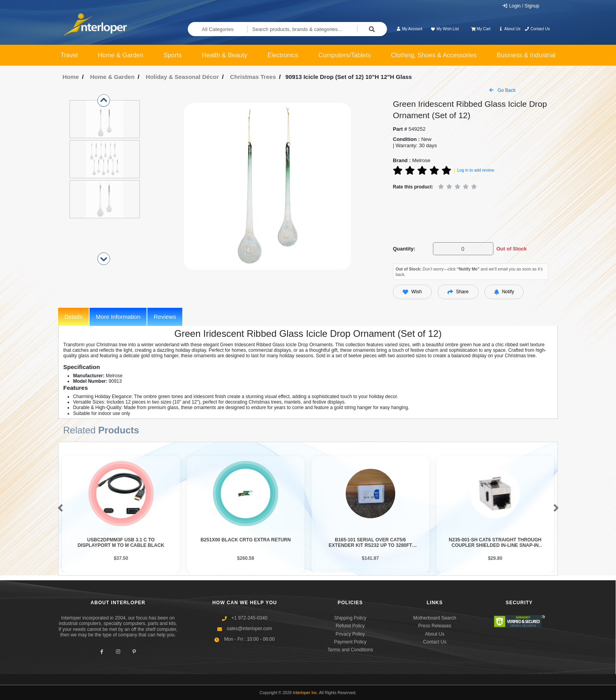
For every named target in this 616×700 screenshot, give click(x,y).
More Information (118, 317)
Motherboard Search (435, 618)
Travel (69, 55)
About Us (510, 29)
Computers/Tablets (344, 55)
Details (73, 317)
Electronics (283, 55)
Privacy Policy (350, 634)
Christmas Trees (253, 77)
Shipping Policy (350, 618)
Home (71, 77)
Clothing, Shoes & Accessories (434, 55)
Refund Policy (350, 626)
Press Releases (434, 626)
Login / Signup (521, 6)
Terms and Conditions (350, 650)
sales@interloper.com (249, 629)
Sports (172, 55)
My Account (409, 29)
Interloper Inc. (306, 693)
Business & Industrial (526, 55)
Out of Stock (511, 249)
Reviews (165, 317)
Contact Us (537, 29)
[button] (59, 508)
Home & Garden (121, 55)
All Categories (218, 29)
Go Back (502, 90)
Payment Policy (350, 642)
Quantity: (404, 249)
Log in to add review (476, 170)
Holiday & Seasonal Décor (182, 77)
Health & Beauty (225, 55)
